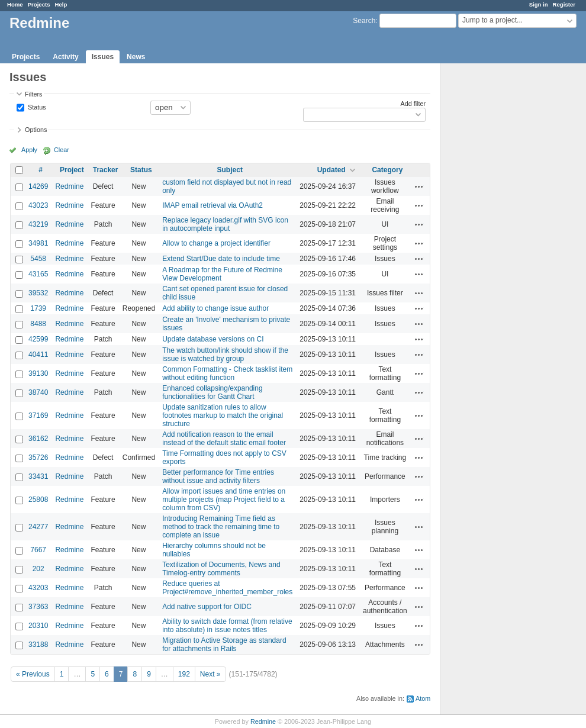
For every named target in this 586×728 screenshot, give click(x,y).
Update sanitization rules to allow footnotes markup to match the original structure (223, 415)
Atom (423, 698)
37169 (38, 415)
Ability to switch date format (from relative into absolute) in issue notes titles (227, 626)
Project (72, 170)
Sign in (539, 4)
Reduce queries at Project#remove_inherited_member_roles (227, 588)
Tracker (106, 170)
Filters (33, 94)
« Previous (33, 674)
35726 (38, 458)
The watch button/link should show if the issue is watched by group (225, 355)
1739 (38, 308)
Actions (419, 186)
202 (38, 569)
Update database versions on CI (213, 339)
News (136, 57)
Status (36, 107)
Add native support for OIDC (207, 607)
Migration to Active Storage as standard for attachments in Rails (224, 645)
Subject (230, 170)
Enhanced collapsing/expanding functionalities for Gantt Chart (212, 392)
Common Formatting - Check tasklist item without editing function (227, 373)
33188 (38, 645)
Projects (39, 4)
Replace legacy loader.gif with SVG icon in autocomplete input (225, 224)
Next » (210, 674)
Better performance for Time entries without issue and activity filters (218, 476)
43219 (38, 224)
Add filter (413, 104)
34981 (38, 243)
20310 (38, 626)
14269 (38, 186)
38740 (38, 392)
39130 (38, 373)
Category (387, 170)
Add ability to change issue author (215, 308)
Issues (103, 57)
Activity (65, 57)
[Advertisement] (500, 249)
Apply (29, 150)
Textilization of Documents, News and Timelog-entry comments (221, 569)
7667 (38, 550)
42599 (38, 339)
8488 (38, 324)
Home (15, 4)
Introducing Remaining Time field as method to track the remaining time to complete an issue (221, 527)
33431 (38, 476)
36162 (38, 439)
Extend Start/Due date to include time (221, 259)
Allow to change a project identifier (216, 243)
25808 (38, 500)
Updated (331, 170)
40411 (38, 355)
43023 (38, 205)
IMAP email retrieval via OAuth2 (212, 205)
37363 (38, 607)
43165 (38, 274)
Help (61, 4)
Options (36, 130)
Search (364, 21)
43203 (38, 588)
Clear (62, 150)
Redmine (69, 186)
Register (564, 4)
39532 (38, 293)
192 (184, 674)
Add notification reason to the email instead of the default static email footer (224, 439)
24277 (38, 527)
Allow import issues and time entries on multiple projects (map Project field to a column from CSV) (224, 500)
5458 (38, 259)
